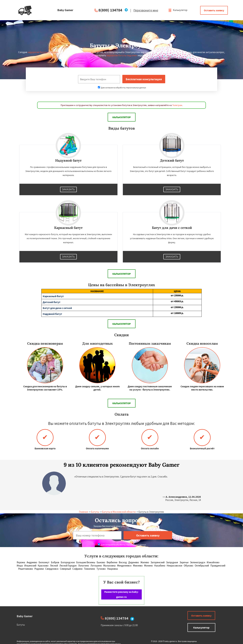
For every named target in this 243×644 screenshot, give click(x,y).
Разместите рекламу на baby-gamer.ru (122, 594)
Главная (83, 512)
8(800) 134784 (110, 10)
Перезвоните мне (146, 10)
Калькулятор (178, 10)
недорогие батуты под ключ (43, 52)
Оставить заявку (214, 10)
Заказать (69, 189)
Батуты (95, 512)
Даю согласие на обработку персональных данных (122, 88)
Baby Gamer (25, 616)
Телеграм (177, 105)
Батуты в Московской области (119, 512)
